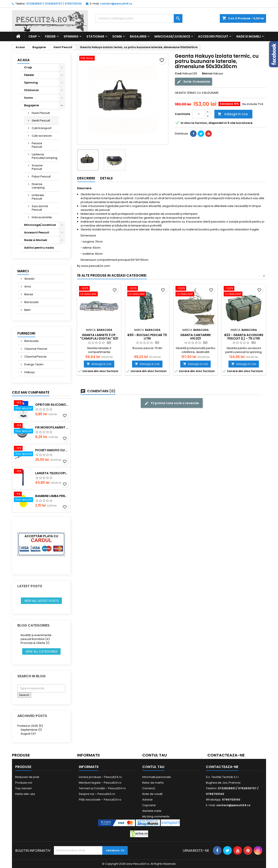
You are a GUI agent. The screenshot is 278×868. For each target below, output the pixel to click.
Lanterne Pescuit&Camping (45, 156)
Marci (23, 271)
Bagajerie (138, 36)
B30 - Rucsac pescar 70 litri (147, 337)
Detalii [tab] (106, 178)
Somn (117, 36)
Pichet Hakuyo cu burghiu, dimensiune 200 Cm (52, 450)
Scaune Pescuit (37, 167)
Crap (33, 36)
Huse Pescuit (41, 113)
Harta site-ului (25, 794)
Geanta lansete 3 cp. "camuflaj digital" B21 (99, 337)
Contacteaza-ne (226, 755)
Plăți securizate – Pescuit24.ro (100, 800)
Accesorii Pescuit (213, 36)
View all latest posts (41, 601)
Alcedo (29, 279)
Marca (207, 74)
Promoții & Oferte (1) (35, 643)
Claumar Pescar (36, 349)
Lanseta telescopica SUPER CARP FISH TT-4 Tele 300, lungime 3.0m (52, 473)
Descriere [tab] (86, 178)
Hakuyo (29, 372)
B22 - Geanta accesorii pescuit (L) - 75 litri (244, 337)
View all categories (41, 651)
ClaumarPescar (35, 357)
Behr (27, 310)
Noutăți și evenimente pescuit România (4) (36, 637)
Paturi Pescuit (41, 176)
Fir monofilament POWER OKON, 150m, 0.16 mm (52, 427)
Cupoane (149, 805)
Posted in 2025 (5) (30, 726)
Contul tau (155, 755)
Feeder (50, 36)
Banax (28, 294)
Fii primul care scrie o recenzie (172, 403)
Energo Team (34, 364)
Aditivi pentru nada (39, 248)
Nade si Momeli (249, 36)
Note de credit (152, 794)
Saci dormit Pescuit (40, 208)
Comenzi (149, 788)
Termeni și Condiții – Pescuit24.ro (102, 788)
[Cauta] (139, 18)
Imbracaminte (42, 217)
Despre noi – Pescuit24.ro (97, 794)
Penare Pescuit (37, 145)
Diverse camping (38, 186)
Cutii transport (42, 128)
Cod (178, 74)
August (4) (28, 734)
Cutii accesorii (42, 136)
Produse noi (24, 783)
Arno (27, 286)
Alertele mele (152, 811)
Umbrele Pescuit (38, 197)
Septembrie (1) (31, 730)
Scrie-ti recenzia (193, 81)
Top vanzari (23, 788)
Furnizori (26, 333)
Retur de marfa (153, 783)
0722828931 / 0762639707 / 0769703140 (54, 4)
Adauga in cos (233, 114)
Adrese (147, 800)
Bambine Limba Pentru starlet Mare (52, 496)
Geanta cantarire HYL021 (195, 337)
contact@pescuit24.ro (116, 4)
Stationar (95, 36)
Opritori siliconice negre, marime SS (52, 405)
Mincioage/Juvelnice (172, 36)
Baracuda (31, 302)
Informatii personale (157, 777)
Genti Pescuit (41, 121)
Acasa (23, 60)
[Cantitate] (199, 114)
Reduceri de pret (27, 777)
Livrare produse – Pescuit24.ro (100, 777)
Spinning (71, 36)
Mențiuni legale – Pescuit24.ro (100, 783)
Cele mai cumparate (31, 392)
